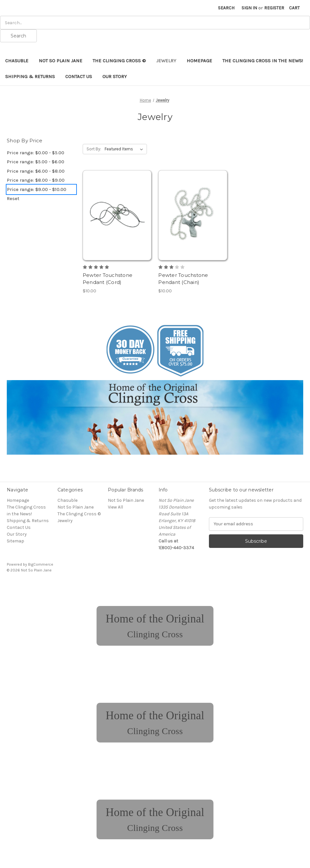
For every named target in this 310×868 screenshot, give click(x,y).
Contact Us (79, 76)
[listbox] (125, 149)
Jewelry (166, 61)
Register (274, 8)
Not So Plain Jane (61, 61)
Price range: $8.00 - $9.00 (36, 180)
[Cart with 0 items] (294, 8)
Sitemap (15, 541)
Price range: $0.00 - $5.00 (36, 153)
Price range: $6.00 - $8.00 (36, 171)
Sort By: (94, 149)
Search (226, 8)
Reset (13, 198)
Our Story (115, 76)
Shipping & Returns (30, 76)
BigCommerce (41, 564)
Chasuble (17, 61)
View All (115, 507)
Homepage (199, 61)
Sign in (249, 8)
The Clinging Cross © (119, 61)
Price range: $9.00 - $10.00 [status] (36, 189)
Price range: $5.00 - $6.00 (36, 162)
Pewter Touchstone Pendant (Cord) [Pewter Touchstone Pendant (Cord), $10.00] (108, 279)
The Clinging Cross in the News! (263, 61)
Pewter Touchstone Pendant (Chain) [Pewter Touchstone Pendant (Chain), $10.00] (183, 279)
